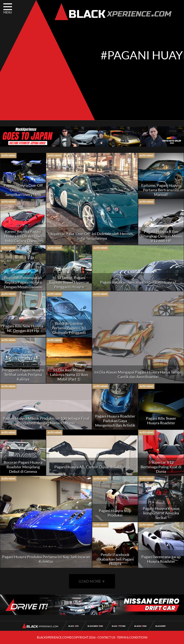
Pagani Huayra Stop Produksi (115, 513)
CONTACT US (106, 637)
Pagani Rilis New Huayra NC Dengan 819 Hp (23, 328)
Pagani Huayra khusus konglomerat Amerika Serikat (161, 513)
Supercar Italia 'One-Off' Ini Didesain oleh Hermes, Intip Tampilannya (92, 236)
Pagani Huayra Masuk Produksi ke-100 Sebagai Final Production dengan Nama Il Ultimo (46, 420)
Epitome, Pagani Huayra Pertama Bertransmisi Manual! (161, 190)
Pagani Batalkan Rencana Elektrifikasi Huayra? (138, 282)
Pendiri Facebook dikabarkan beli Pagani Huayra (115, 559)
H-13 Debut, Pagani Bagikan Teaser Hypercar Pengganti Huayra (69, 282)
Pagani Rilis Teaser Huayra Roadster (161, 420)
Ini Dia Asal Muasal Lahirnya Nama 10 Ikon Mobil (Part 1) (69, 374)
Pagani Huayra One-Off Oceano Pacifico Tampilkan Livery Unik (23, 190)
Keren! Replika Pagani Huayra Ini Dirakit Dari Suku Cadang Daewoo (23, 236)
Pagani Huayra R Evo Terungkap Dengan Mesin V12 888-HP (161, 236)
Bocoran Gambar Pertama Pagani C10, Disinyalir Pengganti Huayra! (69, 330)
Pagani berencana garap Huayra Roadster (161, 559)
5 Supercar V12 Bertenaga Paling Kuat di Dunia (161, 467)
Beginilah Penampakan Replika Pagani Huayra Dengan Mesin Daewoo (23, 282)
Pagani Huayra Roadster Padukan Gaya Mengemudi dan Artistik (115, 421)
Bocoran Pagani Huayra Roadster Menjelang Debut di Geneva (23, 467)
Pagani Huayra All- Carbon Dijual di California (92, 467)
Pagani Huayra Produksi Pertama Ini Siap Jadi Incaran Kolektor (46, 559)
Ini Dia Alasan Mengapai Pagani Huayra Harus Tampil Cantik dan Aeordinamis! (138, 374)
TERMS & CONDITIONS (132, 637)
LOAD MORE (92, 581)
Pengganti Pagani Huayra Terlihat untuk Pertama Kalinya (23, 374)
